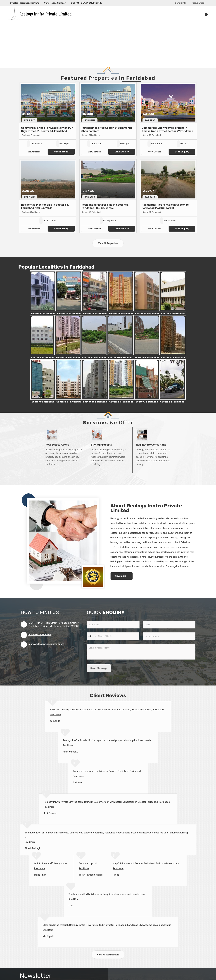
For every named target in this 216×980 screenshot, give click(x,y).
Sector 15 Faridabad (95, 314)
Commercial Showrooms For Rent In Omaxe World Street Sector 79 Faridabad (167, 129)
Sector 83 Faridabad (147, 358)
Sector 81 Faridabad (43, 314)
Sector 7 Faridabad (147, 402)
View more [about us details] (120, 576)
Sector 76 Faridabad (147, 314)
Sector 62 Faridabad (173, 314)
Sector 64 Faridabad (172, 402)
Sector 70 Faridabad (173, 358)
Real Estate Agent (57, 445)
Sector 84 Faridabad (69, 402)
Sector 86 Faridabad (95, 402)
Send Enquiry (61, 152)
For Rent (30, 121)
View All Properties (108, 243)
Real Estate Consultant (151, 445)
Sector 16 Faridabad (69, 314)
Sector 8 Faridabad (43, 402)
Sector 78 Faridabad (68, 358)
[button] (55, 3)
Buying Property (101, 445)
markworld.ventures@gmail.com (46, 644)
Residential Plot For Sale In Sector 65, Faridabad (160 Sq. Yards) (45, 206)
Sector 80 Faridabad (120, 358)
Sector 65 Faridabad (121, 402)
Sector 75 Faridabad (121, 314)
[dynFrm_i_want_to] (169, 636)
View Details (34, 152)
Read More (55, 715)
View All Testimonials (108, 955)
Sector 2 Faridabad (42, 358)
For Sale (30, 197)
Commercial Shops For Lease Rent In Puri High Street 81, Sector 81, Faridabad (47, 129)
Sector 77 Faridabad (94, 358)
